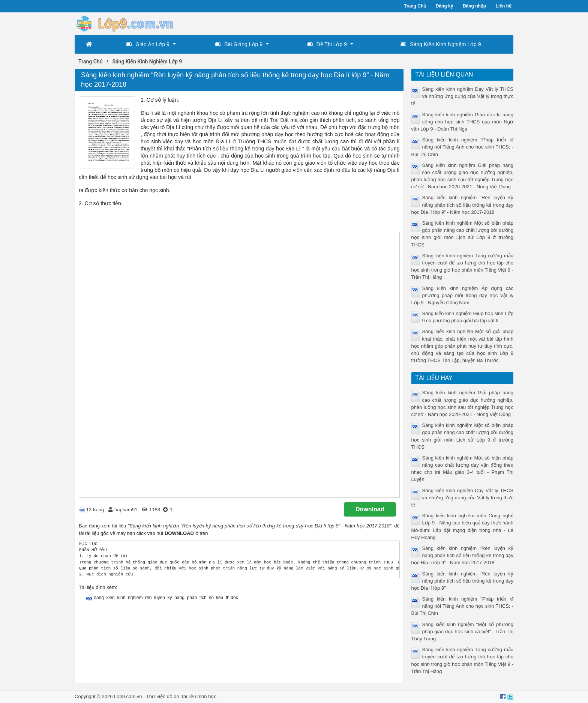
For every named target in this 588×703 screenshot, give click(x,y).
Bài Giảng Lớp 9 (239, 44)
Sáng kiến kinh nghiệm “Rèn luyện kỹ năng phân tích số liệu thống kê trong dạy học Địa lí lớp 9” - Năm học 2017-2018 (463, 205)
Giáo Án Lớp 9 (148, 44)
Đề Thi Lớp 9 (327, 44)
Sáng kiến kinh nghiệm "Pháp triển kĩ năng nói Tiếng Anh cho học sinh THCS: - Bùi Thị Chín (463, 147)
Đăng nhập (474, 6)
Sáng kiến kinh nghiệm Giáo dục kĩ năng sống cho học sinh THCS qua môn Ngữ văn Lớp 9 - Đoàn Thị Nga (463, 122)
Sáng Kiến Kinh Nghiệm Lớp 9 (441, 44)
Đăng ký (445, 6)
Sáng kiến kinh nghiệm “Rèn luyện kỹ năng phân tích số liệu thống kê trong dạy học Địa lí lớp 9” (463, 581)
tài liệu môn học (199, 696)
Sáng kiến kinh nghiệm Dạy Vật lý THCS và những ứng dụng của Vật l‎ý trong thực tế (463, 96)
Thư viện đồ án (163, 696)
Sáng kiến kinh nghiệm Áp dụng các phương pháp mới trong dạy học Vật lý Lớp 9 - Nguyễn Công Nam (463, 295)
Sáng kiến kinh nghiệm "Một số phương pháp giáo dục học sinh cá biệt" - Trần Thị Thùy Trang (463, 632)
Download (370, 509)
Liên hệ (504, 6)
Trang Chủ (415, 6)
